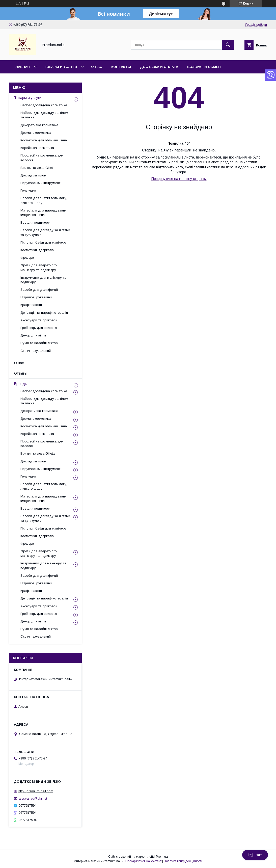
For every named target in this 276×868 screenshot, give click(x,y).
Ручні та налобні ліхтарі (39, 343)
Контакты (121, 67)
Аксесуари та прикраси (39, 320)
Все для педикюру (35, 222)
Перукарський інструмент (40, 183)
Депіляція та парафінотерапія (44, 313)
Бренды (21, 384)
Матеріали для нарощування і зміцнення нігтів (44, 213)
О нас (97, 67)
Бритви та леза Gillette (38, 168)
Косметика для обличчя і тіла (44, 140)
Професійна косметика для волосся (42, 158)
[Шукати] (228, 45)
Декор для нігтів (33, 335)
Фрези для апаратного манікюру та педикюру (39, 267)
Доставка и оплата (159, 67)
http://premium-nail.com (36, 791)
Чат (255, 855)
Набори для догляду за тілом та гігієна (44, 115)
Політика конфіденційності (183, 861)
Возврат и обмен (204, 67)
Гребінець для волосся (39, 328)
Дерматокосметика (36, 133)
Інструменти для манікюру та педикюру (43, 280)
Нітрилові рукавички (36, 297)
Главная (22, 67)
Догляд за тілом (33, 175)
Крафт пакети (31, 305)
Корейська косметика (37, 148)
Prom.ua (162, 857)
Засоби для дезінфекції (39, 290)
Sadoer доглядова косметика (44, 105)
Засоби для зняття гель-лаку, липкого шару (44, 200)
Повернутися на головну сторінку (179, 179)
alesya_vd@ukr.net (33, 798)
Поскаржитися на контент (143, 861)
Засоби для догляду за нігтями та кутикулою (45, 232)
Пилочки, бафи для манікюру (44, 242)
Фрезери (27, 258)
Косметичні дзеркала (37, 250)
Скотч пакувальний (36, 351)
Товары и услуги (60, 67)
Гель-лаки (28, 190)
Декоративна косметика (39, 125)
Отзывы (21, 373)
